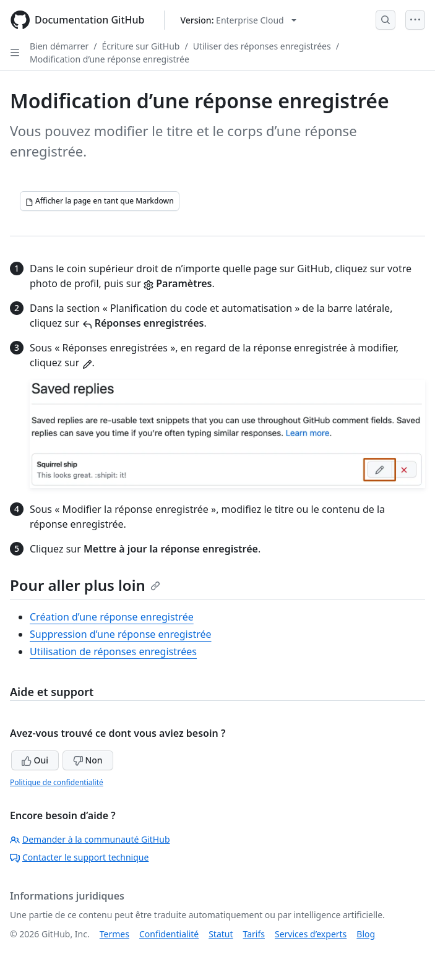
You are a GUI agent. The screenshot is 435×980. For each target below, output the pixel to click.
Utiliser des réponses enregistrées (262, 46)
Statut (221, 934)
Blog (366, 934)
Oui (35, 760)
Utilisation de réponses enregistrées (113, 651)
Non (88, 760)
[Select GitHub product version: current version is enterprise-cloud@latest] (238, 20)
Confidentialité (169, 934)
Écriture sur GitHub (141, 46)
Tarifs (254, 934)
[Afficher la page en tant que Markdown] (100, 201)
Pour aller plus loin (85, 585)
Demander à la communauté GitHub (90, 839)
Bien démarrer (59, 46)
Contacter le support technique (79, 857)
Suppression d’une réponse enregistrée (121, 634)
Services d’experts (311, 934)
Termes (114, 934)
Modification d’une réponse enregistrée (110, 59)
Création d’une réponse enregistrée (112, 617)
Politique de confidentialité (57, 782)
